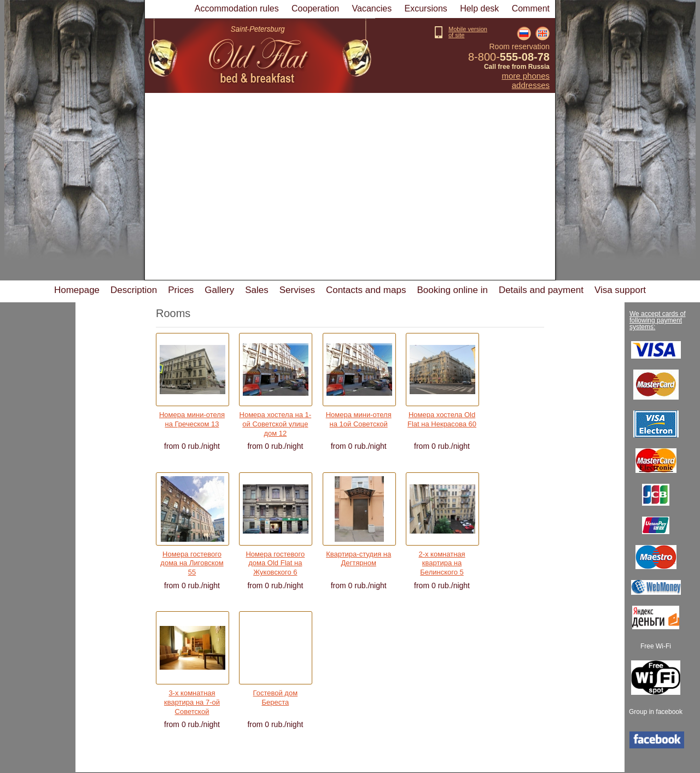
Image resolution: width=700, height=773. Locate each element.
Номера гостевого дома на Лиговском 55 (192, 560)
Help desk (479, 8)
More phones (526, 76)
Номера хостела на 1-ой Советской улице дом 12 (276, 421)
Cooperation (315, 8)
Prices (181, 290)
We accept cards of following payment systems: (658, 320)
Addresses (531, 85)
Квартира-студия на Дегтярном (358, 559)
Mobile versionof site (468, 32)
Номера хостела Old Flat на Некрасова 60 (442, 419)
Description (134, 290)
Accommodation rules (237, 8)
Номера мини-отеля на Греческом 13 (192, 419)
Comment (531, 8)
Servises (297, 290)
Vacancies (372, 8)
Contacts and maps (366, 290)
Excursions (426, 8)
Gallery (219, 290)
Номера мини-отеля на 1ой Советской (359, 419)
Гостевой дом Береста (276, 698)
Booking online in (452, 290)
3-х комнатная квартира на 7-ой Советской (192, 699)
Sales (257, 290)
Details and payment (541, 290)
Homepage (77, 290)
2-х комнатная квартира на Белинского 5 (442, 560)
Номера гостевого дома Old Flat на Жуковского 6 (275, 560)
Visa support (620, 290)
